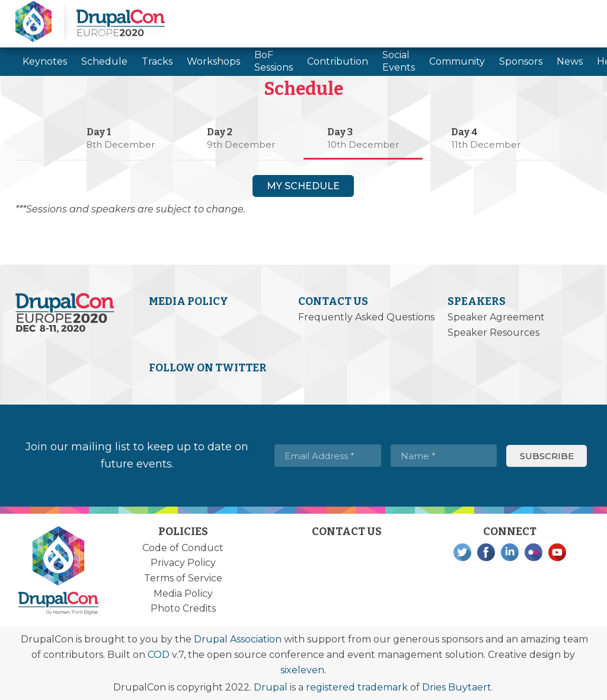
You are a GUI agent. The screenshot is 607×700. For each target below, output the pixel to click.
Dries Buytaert (457, 687)
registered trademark (357, 687)
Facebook (486, 552)
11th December (486, 144)
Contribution (338, 61)
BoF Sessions (274, 61)
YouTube (557, 552)
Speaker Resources (493, 332)
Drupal (271, 687)
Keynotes (45, 61)
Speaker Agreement (496, 317)
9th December (241, 144)
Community (457, 61)
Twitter (462, 552)
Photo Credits (183, 608)
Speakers (477, 301)
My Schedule (303, 186)
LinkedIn (510, 552)
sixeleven (302, 670)
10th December (363, 144)
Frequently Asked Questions (366, 317)
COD (159, 655)
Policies (183, 532)
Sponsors (521, 61)
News (570, 61)
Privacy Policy (183, 563)
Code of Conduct (183, 548)
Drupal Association (238, 639)
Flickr (533, 552)
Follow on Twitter (208, 368)
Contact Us (333, 301)
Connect (510, 532)
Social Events (399, 61)
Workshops (213, 61)
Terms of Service (183, 578)
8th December (121, 144)
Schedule (104, 61)
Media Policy (189, 301)
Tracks (157, 61)
